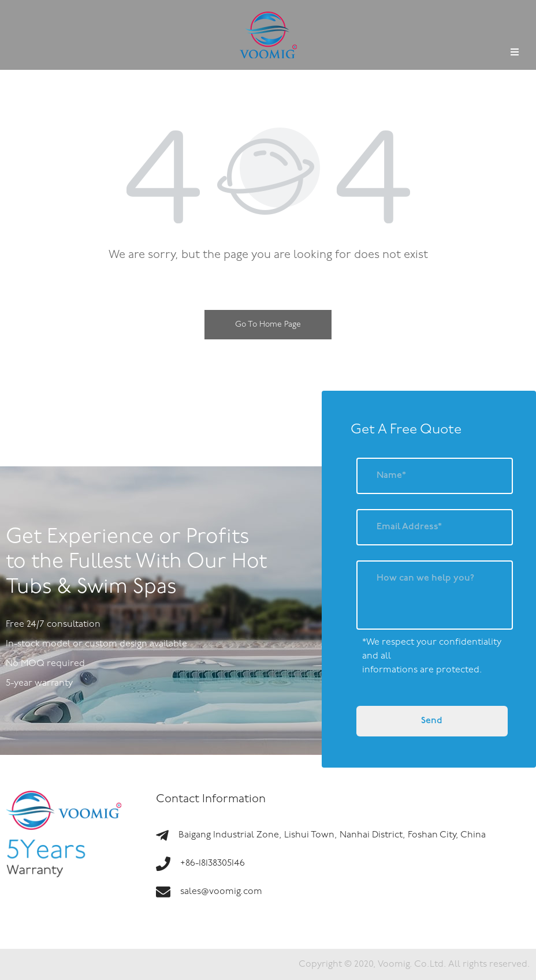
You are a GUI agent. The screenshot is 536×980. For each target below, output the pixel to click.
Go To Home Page (268, 325)
